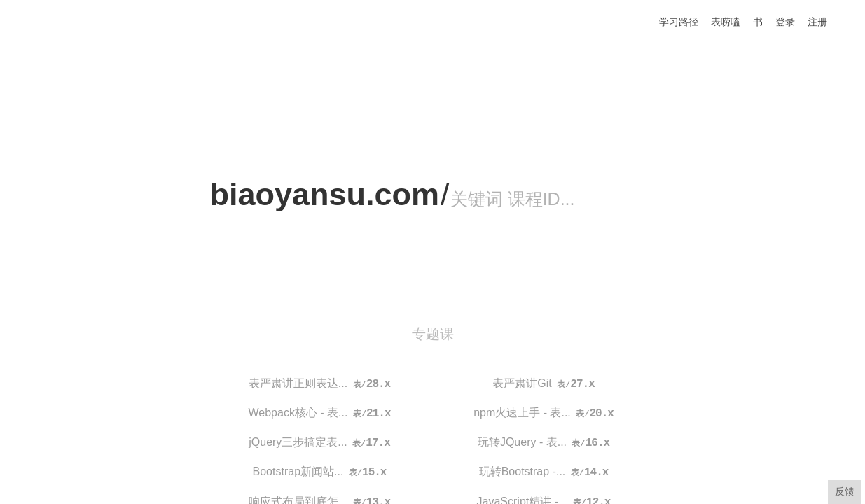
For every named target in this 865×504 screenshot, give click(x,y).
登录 (785, 22)
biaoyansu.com (325, 194)
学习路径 (679, 22)
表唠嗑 (726, 22)
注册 (817, 22)
